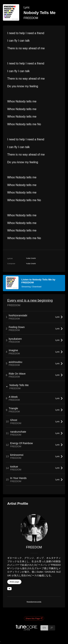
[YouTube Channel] (9, 589)
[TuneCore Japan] (27, 629)
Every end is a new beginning (30, 300)
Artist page (14, 582)
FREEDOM (31, 18)
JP (52, 628)
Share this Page (34, 618)
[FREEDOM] (34, 528)
